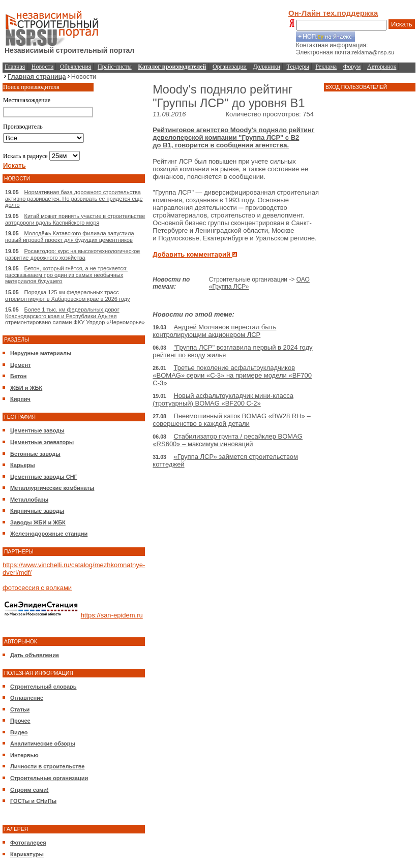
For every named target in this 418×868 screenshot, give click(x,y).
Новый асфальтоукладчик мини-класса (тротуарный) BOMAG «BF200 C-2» (223, 399)
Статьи (20, 709)
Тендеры (298, 67)
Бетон (18, 376)
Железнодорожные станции (49, 534)
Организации (230, 67)
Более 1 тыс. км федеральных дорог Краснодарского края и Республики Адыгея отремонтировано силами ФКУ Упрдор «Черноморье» (75, 316)
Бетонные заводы (35, 454)
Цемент (20, 365)
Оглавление (27, 698)
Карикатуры (27, 854)
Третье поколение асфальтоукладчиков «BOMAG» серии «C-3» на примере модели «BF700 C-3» (232, 375)
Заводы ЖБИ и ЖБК (38, 522)
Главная (15, 67)
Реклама (326, 67)
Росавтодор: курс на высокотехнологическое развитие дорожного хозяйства (72, 254)
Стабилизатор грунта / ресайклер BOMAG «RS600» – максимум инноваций (228, 440)
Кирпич (20, 399)
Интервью (24, 755)
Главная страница (37, 76)
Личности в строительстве (47, 766)
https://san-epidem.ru (112, 616)
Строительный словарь (43, 687)
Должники (267, 67)
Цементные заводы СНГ (44, 477)
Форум (352, 67)
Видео (19, 732)
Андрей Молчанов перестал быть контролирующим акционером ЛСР (214, 331)
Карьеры (23, 465)
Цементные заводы (37, 430)
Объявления (76, 67)
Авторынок (382, 67)
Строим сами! (29, 790)
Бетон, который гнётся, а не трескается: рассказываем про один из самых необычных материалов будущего (66, 275)
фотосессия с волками (37, 588)
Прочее (20, 721)
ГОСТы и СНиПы (33, 801)
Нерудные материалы (41, 353)
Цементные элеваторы (42, 442)
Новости (43, 67)
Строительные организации (49, 778)
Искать (402, 24)
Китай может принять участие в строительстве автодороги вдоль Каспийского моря (75, 219)
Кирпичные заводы (37, 511)
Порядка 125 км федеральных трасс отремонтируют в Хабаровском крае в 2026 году (68, 296)
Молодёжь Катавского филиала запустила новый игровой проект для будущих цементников (70, 237)
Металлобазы (29, 500)
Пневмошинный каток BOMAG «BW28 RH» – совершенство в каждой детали (231, 420)
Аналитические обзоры (43, 743)
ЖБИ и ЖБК (26, 388)
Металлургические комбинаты (52, 488)
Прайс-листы (115, 67)
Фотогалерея (28, 843)
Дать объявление (35, 655)
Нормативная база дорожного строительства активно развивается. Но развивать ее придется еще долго (74, 198)
